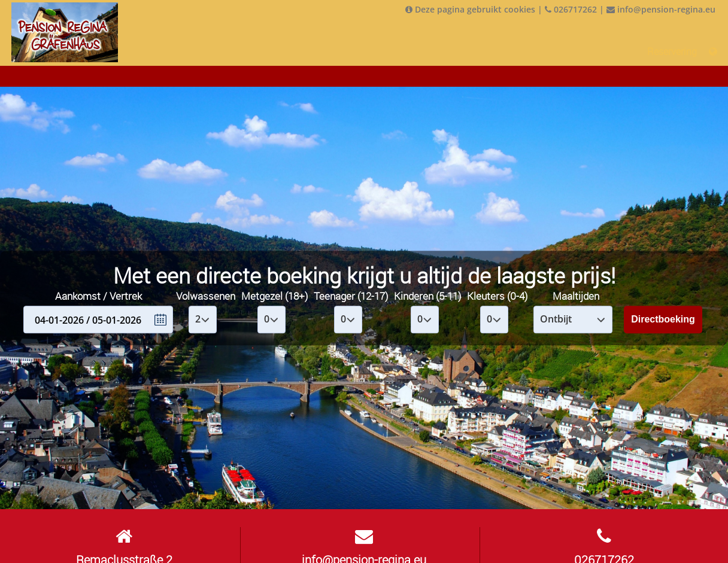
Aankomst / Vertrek (98, 296)
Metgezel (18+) (274, 296)
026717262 (571, 9)
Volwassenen (206, 296)
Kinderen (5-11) (427, 296)
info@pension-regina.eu (661, 9)
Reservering (672, 51)
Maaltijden (576, 296)
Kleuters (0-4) (497, 296)
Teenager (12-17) (351, 296)
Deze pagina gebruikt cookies (470, 9)
